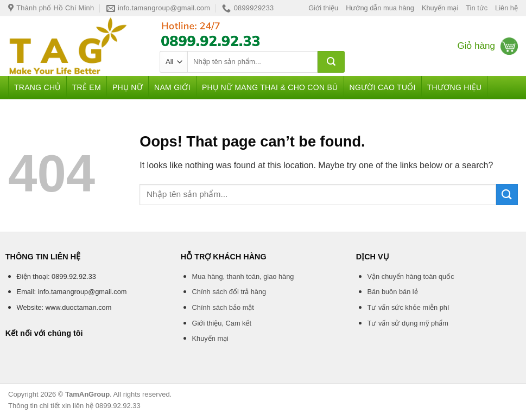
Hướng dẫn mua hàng (380, 8)
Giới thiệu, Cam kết (222, 323)
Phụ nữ (128, 87)
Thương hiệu (455, 87)
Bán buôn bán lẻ (393, 292)
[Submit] (331, 62)
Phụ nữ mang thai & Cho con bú (270, 87)
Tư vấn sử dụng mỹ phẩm (408, 323)
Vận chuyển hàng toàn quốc (411, 276)
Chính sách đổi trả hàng (229, 292)
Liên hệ (506, 8)
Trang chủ (37, 87)
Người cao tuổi (383, 87)
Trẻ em (87, 87)
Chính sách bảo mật (223, 307)
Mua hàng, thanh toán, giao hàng (243, 276)
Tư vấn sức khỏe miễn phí (408, 307)
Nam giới (172, 87)
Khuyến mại (440, 8)
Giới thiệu (323, 8)
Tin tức (477, 8)
